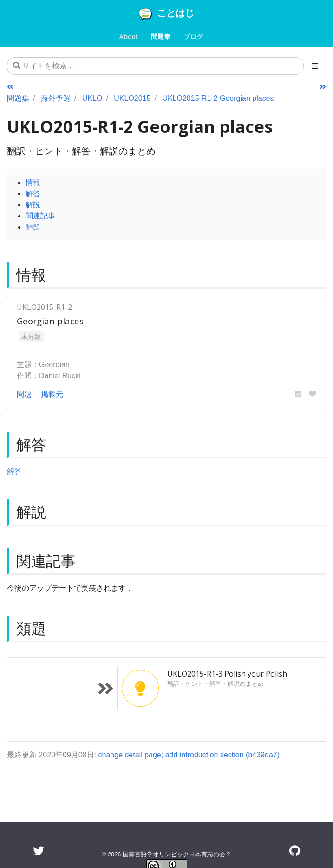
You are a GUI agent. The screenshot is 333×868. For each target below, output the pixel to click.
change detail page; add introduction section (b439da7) (189, 755)
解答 (33, 193)
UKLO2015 (132, 98)
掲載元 (52, 394)
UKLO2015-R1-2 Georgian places (218, 98)
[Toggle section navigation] (315, 66)
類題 (33, 227)
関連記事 (40, 216)
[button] (298, 394)
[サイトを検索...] (155, 66)
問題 (24, 394)
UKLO (92, 98)
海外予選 (56, 98)
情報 (33, 182)
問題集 (18, 98)
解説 (33, 204)
